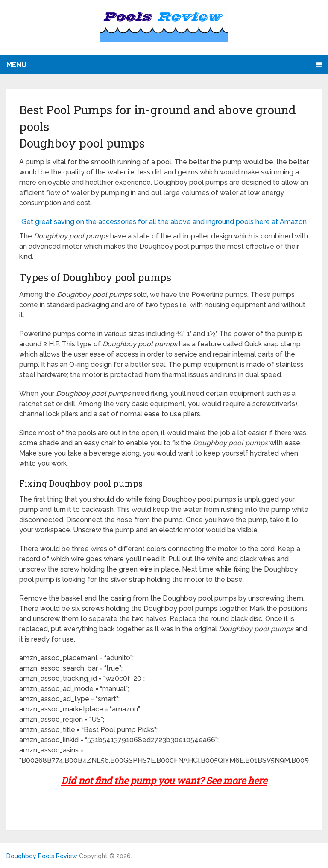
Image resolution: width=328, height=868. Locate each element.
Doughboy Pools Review (42, 856)
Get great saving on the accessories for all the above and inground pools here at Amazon (164, 222)
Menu (16, 65)
